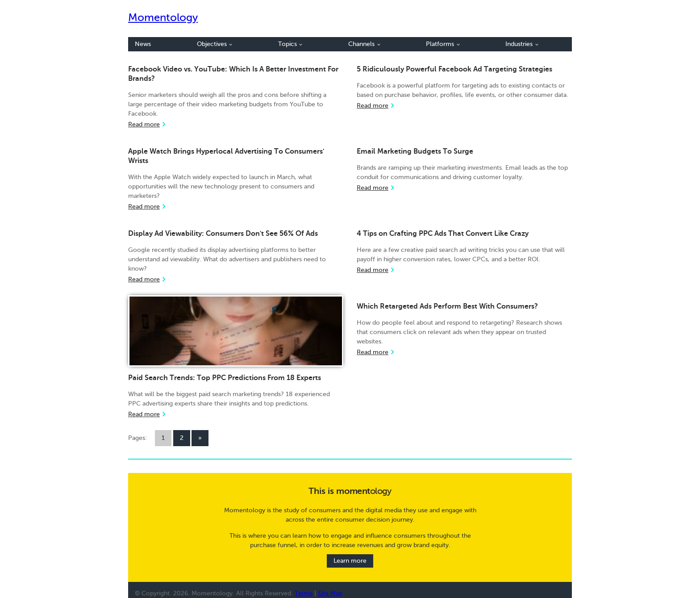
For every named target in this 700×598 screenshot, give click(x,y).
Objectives (215, 44)
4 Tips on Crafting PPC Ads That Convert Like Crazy (443, 234)
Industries (522, 44)
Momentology (163, 18)
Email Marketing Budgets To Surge (415, 151)
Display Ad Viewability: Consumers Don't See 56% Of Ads (223, 234)
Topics (290, 44)
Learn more (350, 561)
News (143, 44)
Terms (304, 593)
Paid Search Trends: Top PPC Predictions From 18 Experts (225, 378)
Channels (364, 44)
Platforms (443, 44)
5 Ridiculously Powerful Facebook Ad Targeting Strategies (454, 69)
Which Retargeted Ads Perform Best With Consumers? (447, 306)
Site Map (330, 593)
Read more (144, 124)
